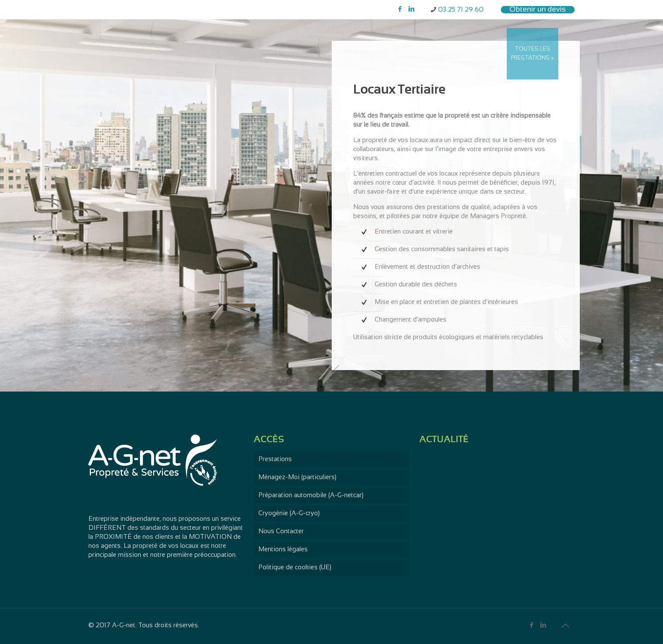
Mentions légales (283, 550)
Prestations (275, 459)
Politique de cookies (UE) (295, 568)
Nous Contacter (281, 532)
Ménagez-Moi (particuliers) (297, 477)
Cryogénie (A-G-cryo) (289, 513)
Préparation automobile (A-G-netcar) (311, 495)
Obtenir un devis (538, 10)
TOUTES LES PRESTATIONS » (532, 54)
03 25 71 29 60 (461, 10)
